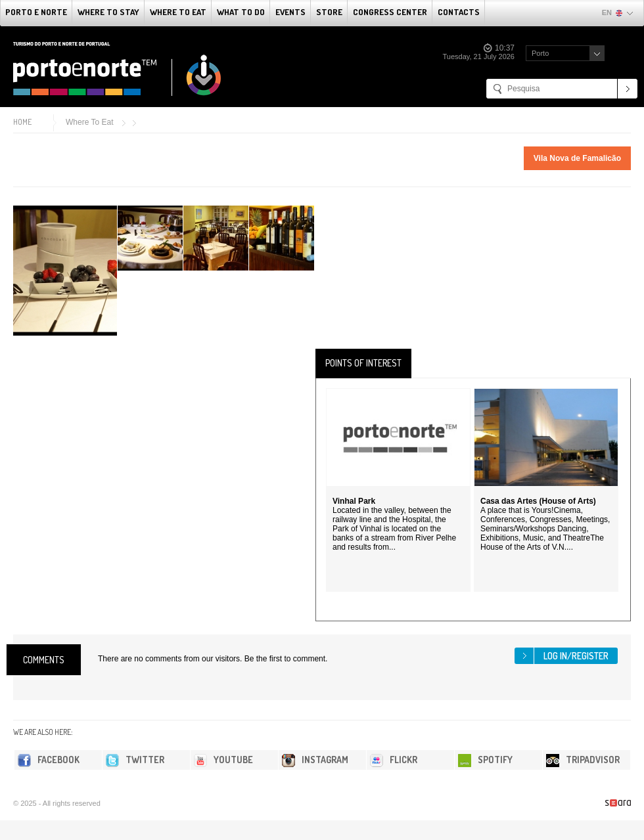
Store (329, 12)
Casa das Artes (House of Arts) (538, 501)
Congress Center (390, 12)
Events (290, 12)
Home (22, 122)
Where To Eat (178, 12)
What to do (241, 12)
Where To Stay (108, 12)
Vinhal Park (354, 501)
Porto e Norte (36, 12)
